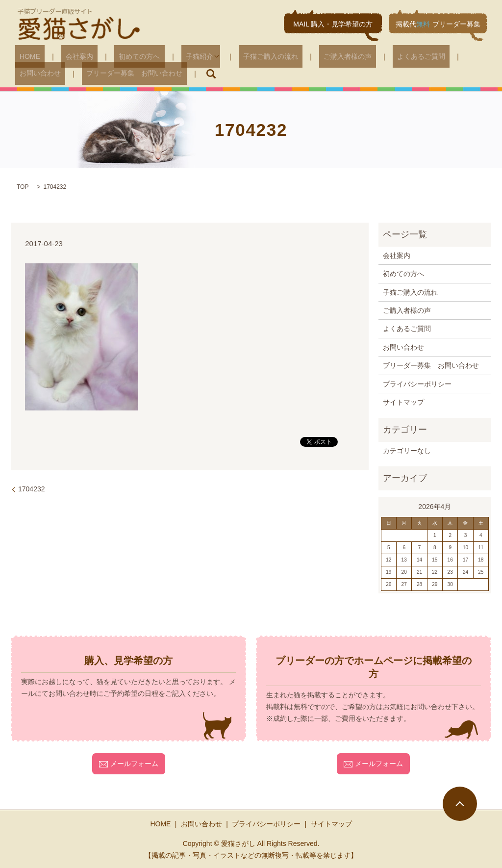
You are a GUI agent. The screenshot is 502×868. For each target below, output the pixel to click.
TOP (23, 186)
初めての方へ (117, 56)
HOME (25, 56)
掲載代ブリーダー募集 (438, 24)
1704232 (32, 488)
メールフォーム (129, 763)
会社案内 (66, 56)
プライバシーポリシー (417, 383)
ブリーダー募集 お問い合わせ (63, 73)
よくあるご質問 (368, 56)
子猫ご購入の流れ (235, 56)
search (135, 74)
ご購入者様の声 (303, 56)
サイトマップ (403, 402)
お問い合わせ (429, 56)
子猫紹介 (168, 56)
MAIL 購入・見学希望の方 (333, 24)
